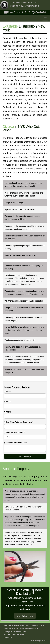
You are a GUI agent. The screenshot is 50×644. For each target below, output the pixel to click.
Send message (25, 456)
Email (7, 402)
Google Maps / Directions (15, 631)
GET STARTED (25, 616)
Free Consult (14, 12)
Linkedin (8, 638)
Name (7, 391)
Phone (8, 412)
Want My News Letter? (15, 432)
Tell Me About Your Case (16, 443)
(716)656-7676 (36, 12)
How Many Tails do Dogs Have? (19, 422)
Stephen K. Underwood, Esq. (17, 625)
